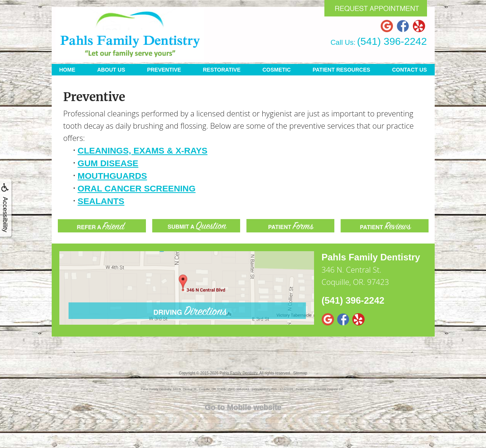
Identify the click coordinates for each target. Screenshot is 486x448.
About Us (111, 70)
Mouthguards (112, 176)
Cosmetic (277, 70)
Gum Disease (108, 163)
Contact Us (410, 70)
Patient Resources (341, 70)
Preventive (164, 70)
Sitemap (300, 373)
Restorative (222, 70)
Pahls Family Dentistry (238, 373)
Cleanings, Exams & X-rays (143, 150)
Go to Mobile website (243, 407)
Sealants (101, 201)
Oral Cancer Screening (137, 188)
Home (67, 70)
